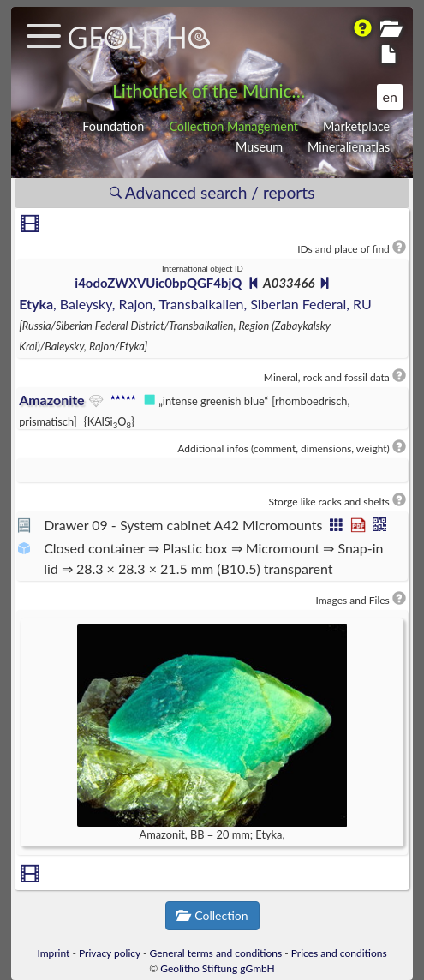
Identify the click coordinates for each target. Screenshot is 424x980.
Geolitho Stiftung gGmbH (217, 968)
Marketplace (356, 126)
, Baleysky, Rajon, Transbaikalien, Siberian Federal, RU (195, 304)
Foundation (113, 126)
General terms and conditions (216, 953)
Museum (259, 147)
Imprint (53, 953)
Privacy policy (110, 953)
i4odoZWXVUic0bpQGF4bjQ (158, 283)
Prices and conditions (339, 953)
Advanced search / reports (212, 192)
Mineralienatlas (349, 147)
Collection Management (233, 126)
